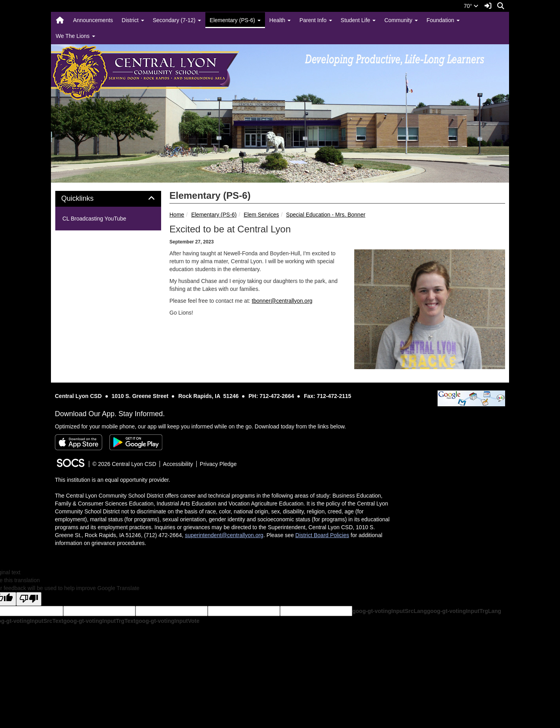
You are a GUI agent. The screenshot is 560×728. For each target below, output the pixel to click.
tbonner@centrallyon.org (282, 301)
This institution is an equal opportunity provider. (113, 480)
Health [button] (280, 20)
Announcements (93, 20)
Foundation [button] (443, 20)
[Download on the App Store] (79, 442)
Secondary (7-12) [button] (177, 20)
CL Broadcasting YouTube (94, 219)
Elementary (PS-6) (214, 215)
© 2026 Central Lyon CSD (124, 464)
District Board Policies (322, 535)
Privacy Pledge (218, 464)
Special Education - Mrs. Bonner (326, 215)
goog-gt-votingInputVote (167, 621)
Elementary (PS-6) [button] (235, 20)
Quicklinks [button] (86, 199)
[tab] (108, 199)
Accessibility (178, 464)
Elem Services (261, 215)
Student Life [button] (358, 20)
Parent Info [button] (316, 20)
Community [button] (401, 20)
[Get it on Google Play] (136, 442)
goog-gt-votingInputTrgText (99, 621)
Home (177, 215)
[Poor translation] (29, 599)
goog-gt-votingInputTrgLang (464, 611)
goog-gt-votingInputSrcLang (390, 611)
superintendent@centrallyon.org (224, 535)
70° (471, 6)
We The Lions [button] (75, 36)
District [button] (133, 20)
